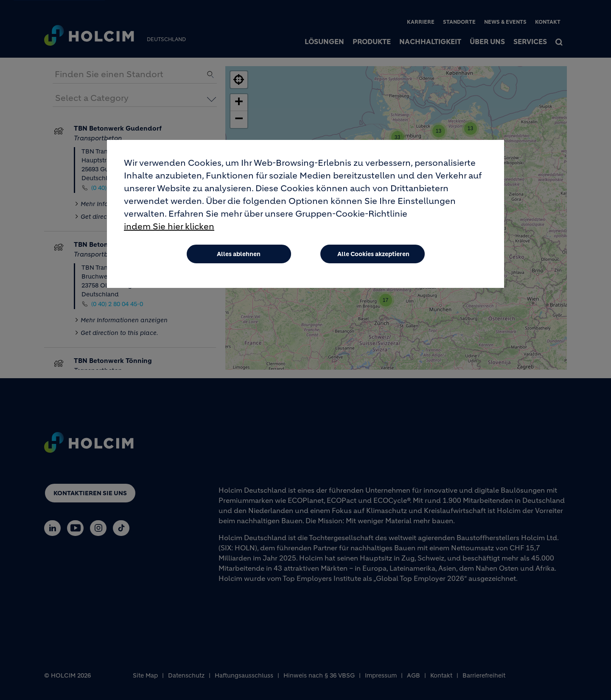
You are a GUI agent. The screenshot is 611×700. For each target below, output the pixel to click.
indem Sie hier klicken (169, 227)
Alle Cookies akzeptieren (373, 254)
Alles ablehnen (239, 254)
